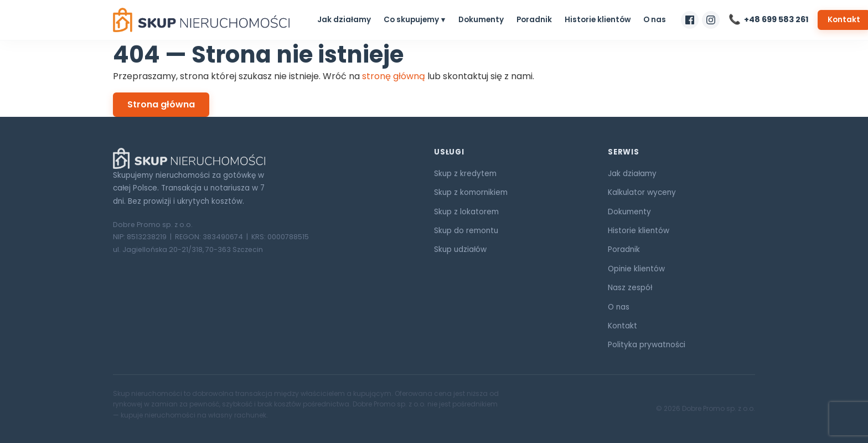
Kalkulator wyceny (642, 192)
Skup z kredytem (465, 174)
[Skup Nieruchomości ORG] (260, 158)
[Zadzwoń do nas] (769, 20)
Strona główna (161, 104)
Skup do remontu (466, 231)
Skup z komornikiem (471, 192)
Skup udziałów (460, 249)
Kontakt (622, 326)
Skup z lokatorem (466, 212)
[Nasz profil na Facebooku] (690, 20)
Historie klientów (598, 20)
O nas (655, 20)
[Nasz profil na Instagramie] (711, 20)
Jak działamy (344, 20)
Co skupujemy (411, 20)
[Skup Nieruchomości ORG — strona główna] (201, 20)
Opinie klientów (636, 269)
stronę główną (394, 76)
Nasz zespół (630, 288)
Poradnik (534, 20)
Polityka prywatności (647, 345)
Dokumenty (481, 20)
